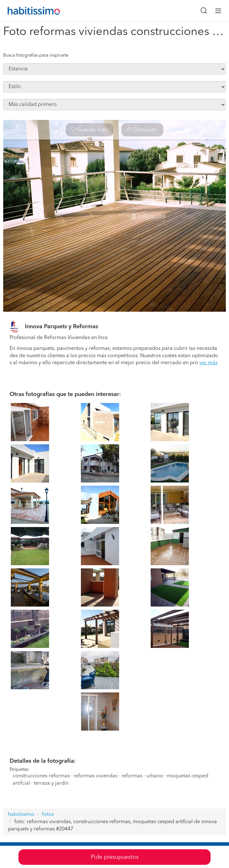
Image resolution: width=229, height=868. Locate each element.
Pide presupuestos (115, 857)
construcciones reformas (41, 776)
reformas (132, 776)
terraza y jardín (51, 783)
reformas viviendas (96, 776)
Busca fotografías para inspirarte (36, 55)
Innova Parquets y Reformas (61, 327)
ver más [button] (208, 363)
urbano (155, 776)
